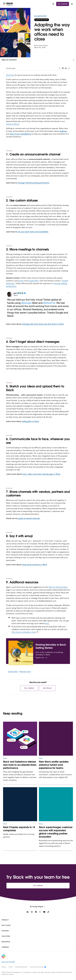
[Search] (53, 4)
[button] (38, 907)
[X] (40, 912)
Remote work (25, 672)
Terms (11, 967)
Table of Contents (9, 60)
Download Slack (8, 962)
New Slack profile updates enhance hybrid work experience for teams (54, 765)
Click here (10, 75)
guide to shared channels (29, 518)
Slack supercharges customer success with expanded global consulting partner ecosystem (56, 832)
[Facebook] (36, 912)
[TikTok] (48, 912)
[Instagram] (32, 912)
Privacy (4, 967)
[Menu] (72, 4)
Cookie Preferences (21, 967)
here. (47, 623)
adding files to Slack (30, 421)
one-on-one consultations (20, 134)
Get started (63, 4)
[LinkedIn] (28, 912)
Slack (21, 281)
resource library (13, 124)
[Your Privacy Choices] (39, 967)
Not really (47, 688)
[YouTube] (44, 912)
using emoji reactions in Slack (34, 565)
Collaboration (40, 16)
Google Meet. (33, 281)
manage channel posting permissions (33, 183)
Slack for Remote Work (58, 587)
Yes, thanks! (29, 688)
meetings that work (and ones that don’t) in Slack (43, 324)
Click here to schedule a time (24, 632)
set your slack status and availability (33, 232)
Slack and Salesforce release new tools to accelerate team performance (20, 765)
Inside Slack (13, 672)
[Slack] (8, 4)
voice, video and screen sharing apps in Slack (41, 474)
